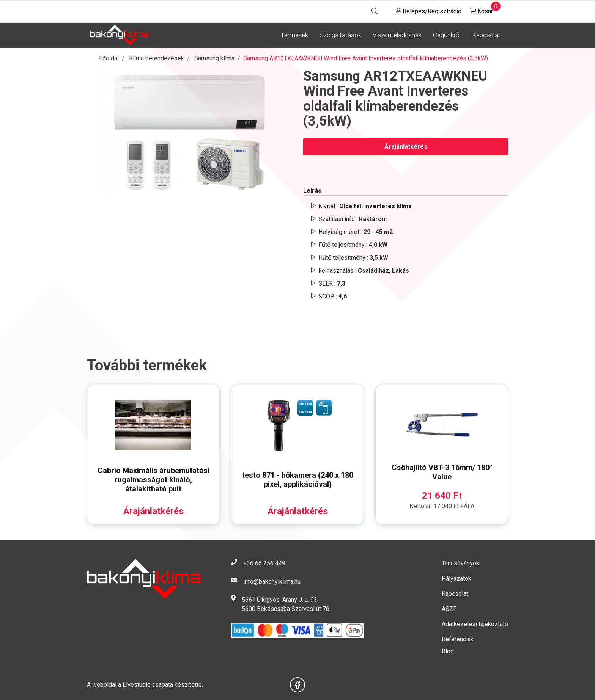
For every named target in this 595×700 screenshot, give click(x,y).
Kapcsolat (486, 35)
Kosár (481, 9)
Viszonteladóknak (397, 35)
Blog (448, 651)
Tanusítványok (460, 563)
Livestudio (137, 685)
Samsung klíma (214, 58)
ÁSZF (449, 609)
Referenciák (458, 639)
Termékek (294, 35)
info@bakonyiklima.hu (272, 582)
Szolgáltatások (340, 35)
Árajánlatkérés (406, 147)
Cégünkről (447, 35)
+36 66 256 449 (264, 563)
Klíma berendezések (157, 58)
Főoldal (109, 58)
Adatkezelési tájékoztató (475, 624)
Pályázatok (456, 578)
